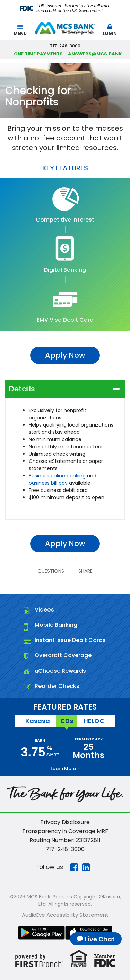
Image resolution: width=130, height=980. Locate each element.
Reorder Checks (57, 686)
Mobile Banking (56, 625)
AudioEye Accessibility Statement (65, 915)
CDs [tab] (67, 721)
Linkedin (86, 867)
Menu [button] (20, 30)
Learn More (63, 769)
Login (110, 30)
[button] (110, 28)
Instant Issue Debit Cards (70, 640)
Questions (51, 571)
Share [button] (85, 571)
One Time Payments (38, 54)
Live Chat (100, 939)
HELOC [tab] (94, 721)
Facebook (74, 867)
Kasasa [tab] (38, 721)
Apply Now (65, 355)
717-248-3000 (65, 849)
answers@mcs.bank (95, 54)
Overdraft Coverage (63, 655)
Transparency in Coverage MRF (65, 831)
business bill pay (48, 483)
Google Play (42, 933)
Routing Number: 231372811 (65, 840)
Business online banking (57, 476)
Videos (44, 610)
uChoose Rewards (60, 671)
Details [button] (22, 389)
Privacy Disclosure (65, 822)
